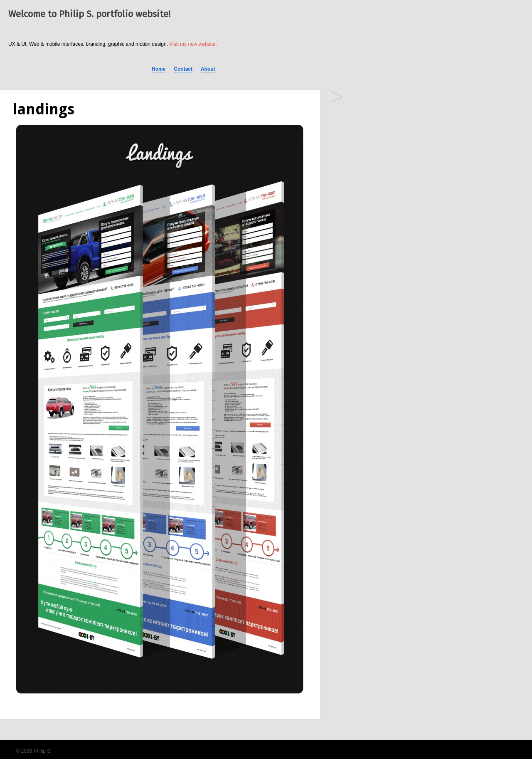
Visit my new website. (193, 44)
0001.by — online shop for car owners (336, 98)
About (208, 69)
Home (159, 69)
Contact (183, 69)
